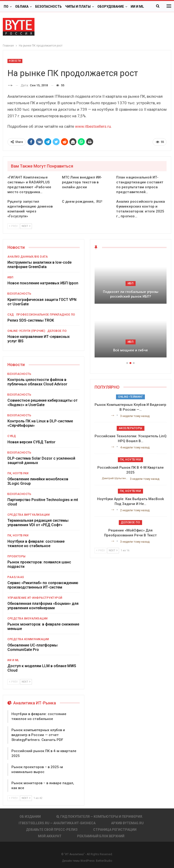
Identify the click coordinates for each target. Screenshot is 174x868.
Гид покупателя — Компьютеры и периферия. (100, 817)
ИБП (10, 277)
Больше (138, 7)
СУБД (12, 436)
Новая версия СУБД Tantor (31, 442)
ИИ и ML (13, 660)
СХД (11, 315)
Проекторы (17, 556)
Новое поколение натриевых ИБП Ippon (43, 283)
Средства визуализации (28, 619)
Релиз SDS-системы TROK (31, 320)
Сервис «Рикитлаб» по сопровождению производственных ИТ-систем (43, 585)
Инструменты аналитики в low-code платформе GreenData (39, 265)
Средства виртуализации (29, 515)
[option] (131, 308)
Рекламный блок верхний (101, 836)
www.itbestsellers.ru (93, 126)
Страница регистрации (115, 830)
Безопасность (48, 7)
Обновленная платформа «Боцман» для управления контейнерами (43, 606)
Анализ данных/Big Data (28, 257)
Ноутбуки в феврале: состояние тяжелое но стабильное (36, 544)
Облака (22, 7)
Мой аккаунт (50, 836)
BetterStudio (104, 861)
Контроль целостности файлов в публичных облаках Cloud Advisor (37, 382)
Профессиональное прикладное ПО (46, 315)
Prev (13, 226)
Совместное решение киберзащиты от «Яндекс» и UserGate (43, 403)
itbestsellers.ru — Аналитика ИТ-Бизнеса (57, 823)
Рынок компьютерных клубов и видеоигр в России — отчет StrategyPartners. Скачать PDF (38, 735)
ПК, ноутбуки (18, 473)
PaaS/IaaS (16, 577)
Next (26, 226)
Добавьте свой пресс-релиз (52, 830)
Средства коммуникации (28, 639)
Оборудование (111, 7)
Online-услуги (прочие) (26, 331)
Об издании (30, 817)
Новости (15, 61)
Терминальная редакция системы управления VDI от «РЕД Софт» (38, 523)
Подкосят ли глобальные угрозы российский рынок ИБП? (131, 294)
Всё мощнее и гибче (131, 350)
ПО (6, 7)
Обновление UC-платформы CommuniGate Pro (32, 647)
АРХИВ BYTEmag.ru (127, 823)
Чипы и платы (78, 7)
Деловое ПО (57, 331)
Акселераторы (131, 428)
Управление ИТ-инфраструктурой (35, 598)
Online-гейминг (130, 397)
